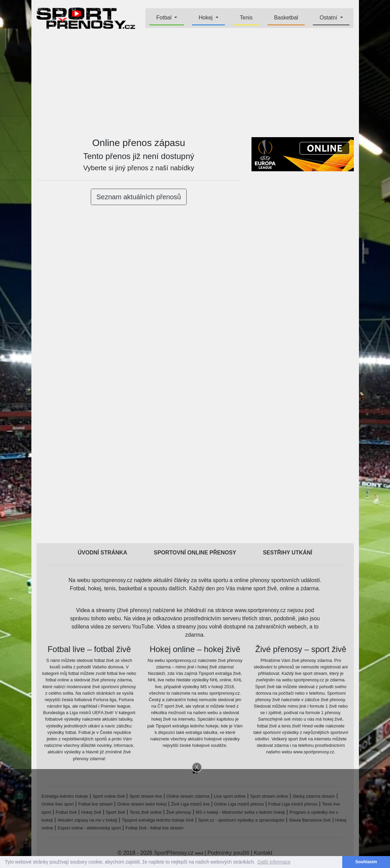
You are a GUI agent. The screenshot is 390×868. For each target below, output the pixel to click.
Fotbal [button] (165, 18)
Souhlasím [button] (366, 862)
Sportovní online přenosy (195, 553)
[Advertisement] (195, 84)
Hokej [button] (206, 18)
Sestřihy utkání (287, 553)
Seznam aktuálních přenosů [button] (139, 197)
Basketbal (286, 18)
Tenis (246, 18)
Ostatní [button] (329, 18)
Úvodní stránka (103, 553)
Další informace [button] (274, 862)
